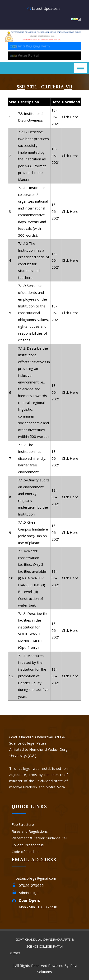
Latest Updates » (44, 8)
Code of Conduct (25, 852)
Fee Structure (23, 824)
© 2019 (15, 953)
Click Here (70, 117)
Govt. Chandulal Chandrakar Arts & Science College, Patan (44, 943)
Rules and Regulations (30, 831)
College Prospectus (28, 845)
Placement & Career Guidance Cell (39, 838)
